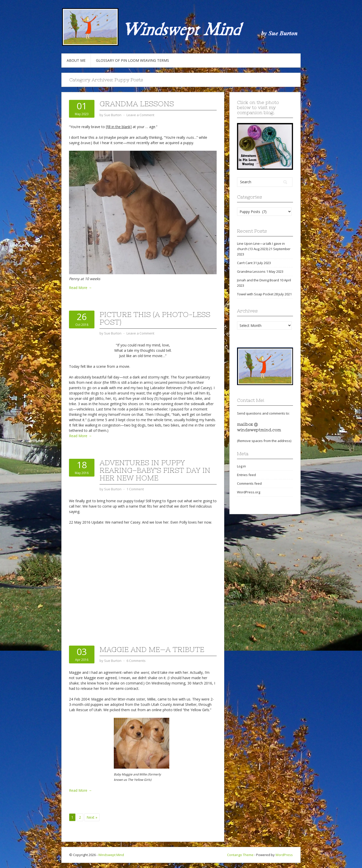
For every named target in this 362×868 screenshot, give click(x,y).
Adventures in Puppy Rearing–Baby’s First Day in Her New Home (155, 470)
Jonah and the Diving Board (258, 280)
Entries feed (246, 475)
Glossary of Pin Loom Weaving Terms (133, 60)
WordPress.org (249, 492)
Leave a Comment (140, 115)
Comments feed (249, 483)
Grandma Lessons (137, 104)
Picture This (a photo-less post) (155, 318)
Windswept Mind (111, 855)
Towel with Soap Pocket (255, 294)
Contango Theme (240, 855)
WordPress (284, 855)
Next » (92, 817)
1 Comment (135, 489)
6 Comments (136, 661)
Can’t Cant (245, 263)
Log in (241, 466)
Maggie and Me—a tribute (152, 649)
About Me (76, 60)
